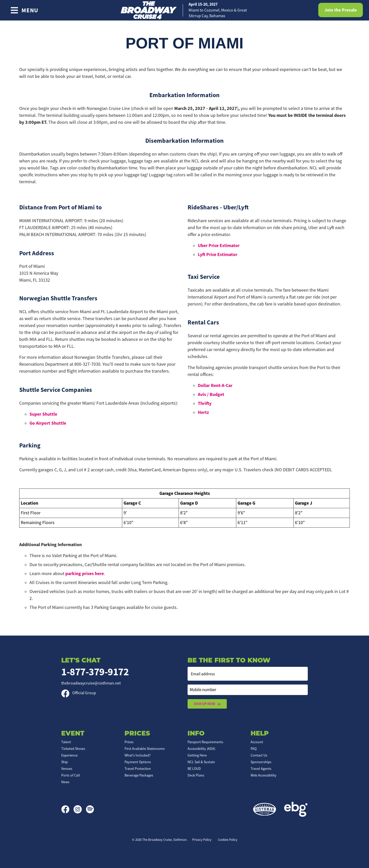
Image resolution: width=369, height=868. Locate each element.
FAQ (254, 749)
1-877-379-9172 (95, 672)
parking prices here (85, 574)
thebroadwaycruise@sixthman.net (91, 683)
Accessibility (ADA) (201, 749)
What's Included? (138, 755)
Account (257, 742)
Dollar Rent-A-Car (215, 385)
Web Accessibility (264, 775)
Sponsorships (261, 762)
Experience (69, 755)
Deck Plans (196, 775)
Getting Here (197, 755)
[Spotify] (90, 809)
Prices (129, 742)
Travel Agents (261, 769)
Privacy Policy (202, 840)
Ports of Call (71, 775)
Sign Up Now (207, 704)
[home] (184, 10)
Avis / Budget (211, 394)
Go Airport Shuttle (48, 423)
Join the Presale (341, 10)
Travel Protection (138, 769)
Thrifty (205, 403)
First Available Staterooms (145, 749)
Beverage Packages (139, 775)
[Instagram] (80, 809)
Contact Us (259, 755)
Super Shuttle (43, 414)
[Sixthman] (265, 809)
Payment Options (138, 762)
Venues (67, 769)
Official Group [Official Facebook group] (79, 693)
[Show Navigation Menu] (24, 10)
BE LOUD (194, 769)
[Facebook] (67, 809)
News (65, 782)
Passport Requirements (205, 742)
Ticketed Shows (73, 749)
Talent (66, 742)
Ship (65, 762)
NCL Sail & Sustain (201, 762)
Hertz (203, 412)
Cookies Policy (228, 840)
